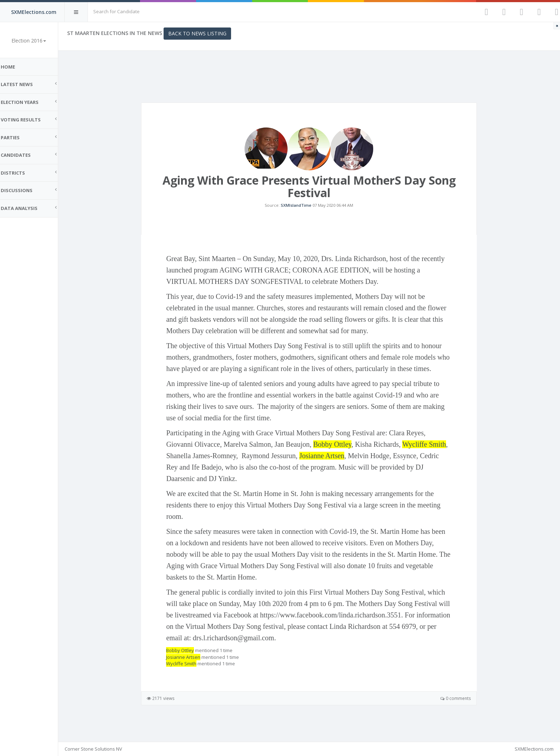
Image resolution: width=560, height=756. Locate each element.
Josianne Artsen (325, 464)
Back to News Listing (204, 33)
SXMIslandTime (300, 209)
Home (14, 67)
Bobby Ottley (336, 452)
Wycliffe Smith (427, 452)
